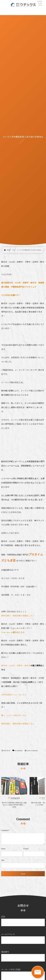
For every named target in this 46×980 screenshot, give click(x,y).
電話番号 (23, 956)
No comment (18, 751)
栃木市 (4, 665)
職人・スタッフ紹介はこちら (14, 715)
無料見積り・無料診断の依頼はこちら (18, 616)
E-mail (26, 849)
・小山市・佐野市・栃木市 (19, 665)
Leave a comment (32, 751)
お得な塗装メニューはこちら (14, 695)
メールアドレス (23, 938)
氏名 (23, 921)
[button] (40, 3)
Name (3, 849)
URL (3, 860)
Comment (5, 830)
